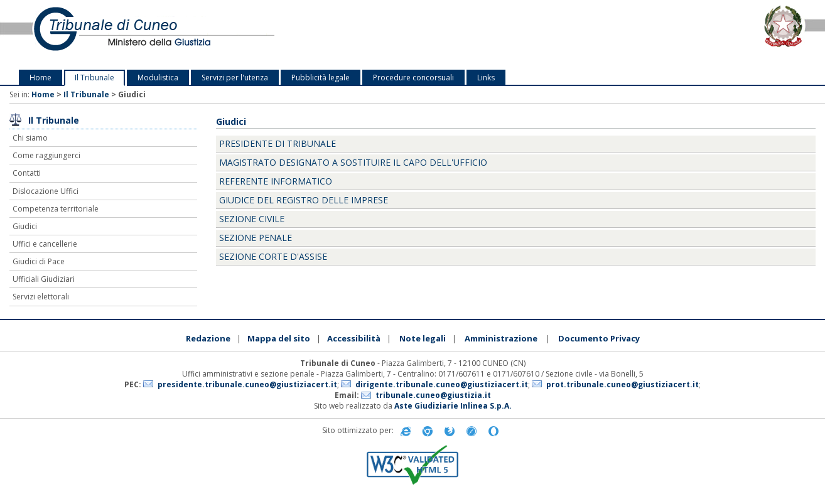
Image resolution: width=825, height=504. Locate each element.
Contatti (27, 173)
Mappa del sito (279, 338)
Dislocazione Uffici (46, 191)
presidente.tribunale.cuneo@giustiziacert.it (247, 384)
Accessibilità (354, 338)
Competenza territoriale (56, 209)
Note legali (423, 338)
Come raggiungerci (46, 155)
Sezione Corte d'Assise (273, 256)
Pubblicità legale (321, 78)
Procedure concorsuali (413, 78)
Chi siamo (30, 138)
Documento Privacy (599, 338)
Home (40, 78)
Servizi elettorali (41, 297)
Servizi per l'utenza (235, 78)
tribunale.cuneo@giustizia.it (433, 395)
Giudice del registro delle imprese (304, 200)
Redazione (208, 338)
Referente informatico (276, 181)
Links (486, 78)
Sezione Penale (256, 238)
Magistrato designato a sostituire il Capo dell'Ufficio (353, 162)
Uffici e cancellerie (45, 244)
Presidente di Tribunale (278, 143)
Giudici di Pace (39, 261)
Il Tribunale (94, 78)
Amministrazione (501, 338)
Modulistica (158, 78)
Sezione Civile (252, 219)
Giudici (25, 226)
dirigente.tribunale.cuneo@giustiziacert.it (442, 384)
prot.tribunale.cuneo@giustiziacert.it (623, 384)
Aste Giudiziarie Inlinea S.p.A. (453, 406)
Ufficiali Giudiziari (44, 279)
